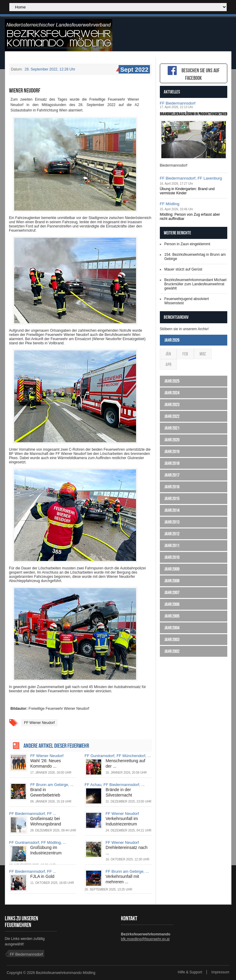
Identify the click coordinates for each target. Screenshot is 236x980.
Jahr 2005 (172, 616)
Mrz (203, 354)
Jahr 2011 (172, 545)
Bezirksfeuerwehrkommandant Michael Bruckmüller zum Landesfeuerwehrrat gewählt (196, 284)
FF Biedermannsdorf (178, 103)
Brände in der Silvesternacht (119, 792)
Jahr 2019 (172, 451)
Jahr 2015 (172, 498)
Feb (185, 354)
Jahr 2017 (172, 475)
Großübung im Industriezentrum (46, 850)
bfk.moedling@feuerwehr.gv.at (145, 939)
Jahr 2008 (172, 581)
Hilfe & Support (190, 972)
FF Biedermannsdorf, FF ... (33, 814)
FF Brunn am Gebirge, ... (52, 785)
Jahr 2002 (172, 651)
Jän (168, 354)
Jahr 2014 (172, 510)
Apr (168, 364)
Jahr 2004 (172, 628)
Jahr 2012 (172, 534)
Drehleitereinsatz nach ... (127, 850)
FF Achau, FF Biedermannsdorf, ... (115, 785)
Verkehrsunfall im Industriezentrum (122, 821)
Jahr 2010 (172, 557)
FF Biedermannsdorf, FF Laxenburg (191, 178)
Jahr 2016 (172, 487)
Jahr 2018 (172, 463)
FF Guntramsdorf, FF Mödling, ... (38, 842)
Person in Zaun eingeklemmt (187, 244)
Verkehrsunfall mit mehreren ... (122, 879)
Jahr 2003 (172, 639)
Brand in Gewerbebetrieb (45, 792)
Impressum (220, 972)
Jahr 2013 (172, 522)
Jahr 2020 (172, 440)
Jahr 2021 (172, 428)
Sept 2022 (133, 70)
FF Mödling (170, 204)
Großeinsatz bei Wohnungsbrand (45, 821)
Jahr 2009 (172, 569)
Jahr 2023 (172, 404)
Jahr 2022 (172, 416)
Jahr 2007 (172, 592)
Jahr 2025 (172, 381)
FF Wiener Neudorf (39, 723)
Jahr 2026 (172, 340)
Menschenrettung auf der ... (126, 763)
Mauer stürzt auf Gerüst (183, 269)
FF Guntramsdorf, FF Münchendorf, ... (118, 756)
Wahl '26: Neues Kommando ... (45, 763)
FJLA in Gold (42, 876)
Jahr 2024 (172, 393)
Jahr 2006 (172, 604)
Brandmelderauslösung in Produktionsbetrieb (194, 114)
